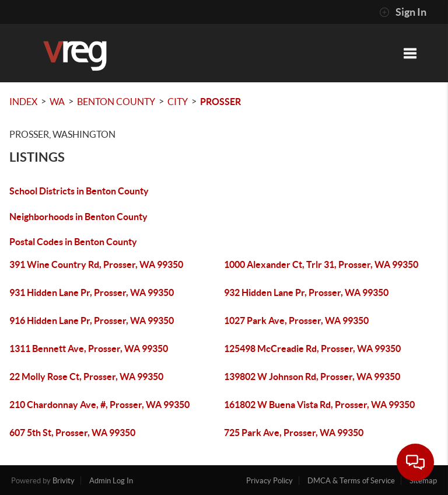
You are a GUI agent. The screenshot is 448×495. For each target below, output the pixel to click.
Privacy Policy (269, 481)
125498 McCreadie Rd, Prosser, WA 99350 (312, 348)
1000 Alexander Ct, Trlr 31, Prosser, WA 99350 (321, 264)
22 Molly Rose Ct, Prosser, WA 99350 (86, 377)
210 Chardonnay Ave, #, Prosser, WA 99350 (99, 405)
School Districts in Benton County (79, 191)
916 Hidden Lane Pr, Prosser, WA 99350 (92, 320)
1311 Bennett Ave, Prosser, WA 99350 (89, 348)
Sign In (403, 12)
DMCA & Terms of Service (351, 481)
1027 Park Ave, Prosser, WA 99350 (296, 320)
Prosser (220, 102)
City (178, 102)
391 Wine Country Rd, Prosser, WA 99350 (96, 264)
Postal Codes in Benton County (73, 242)
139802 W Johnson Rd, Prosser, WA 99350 (312, 377)
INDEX (23, 102)
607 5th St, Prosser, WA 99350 (72, 433)
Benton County (116, 102)
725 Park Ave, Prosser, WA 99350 (294, 433)
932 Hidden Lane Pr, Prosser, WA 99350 (306, 292)
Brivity (64, 481)
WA (57, 102)
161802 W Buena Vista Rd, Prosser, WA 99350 (319, 405)
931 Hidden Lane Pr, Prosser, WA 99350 (92, 292)
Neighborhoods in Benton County (78, 217)
